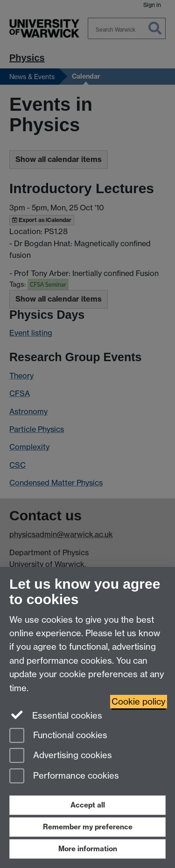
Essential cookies (56, 715)
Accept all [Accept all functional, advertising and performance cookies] (88, 805)
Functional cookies (58, 736)
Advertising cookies (61, 756)
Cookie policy (139, 702)
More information (88, 849)
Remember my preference (88, 827)
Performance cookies (64, 777)
